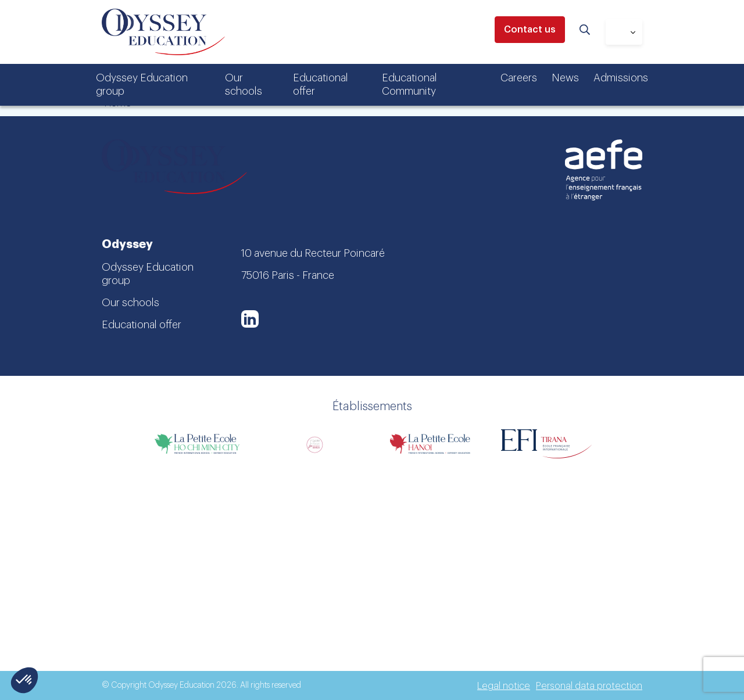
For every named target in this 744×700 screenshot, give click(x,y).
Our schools (244, 85)
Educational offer (321, 85)
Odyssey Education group (142, 85)
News (565, 78)
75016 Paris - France (288, 275)
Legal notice (504, 686)
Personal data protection (589, 686)
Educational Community (409, 85)
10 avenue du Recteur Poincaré (313, 253)
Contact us (530, 30)
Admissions (621, 78)
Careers (519, 78)
